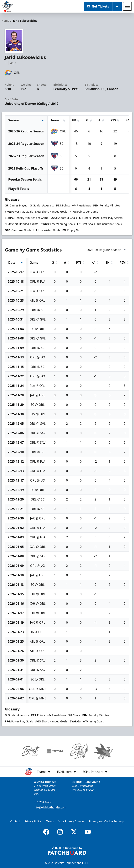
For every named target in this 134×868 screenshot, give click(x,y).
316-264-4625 (42, 802)
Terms (50, 821)
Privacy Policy (33, 821)
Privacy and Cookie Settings (107, 821)
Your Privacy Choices (72, 821)
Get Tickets (98, 6)
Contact (15, 821)
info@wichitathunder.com (50, 807)
